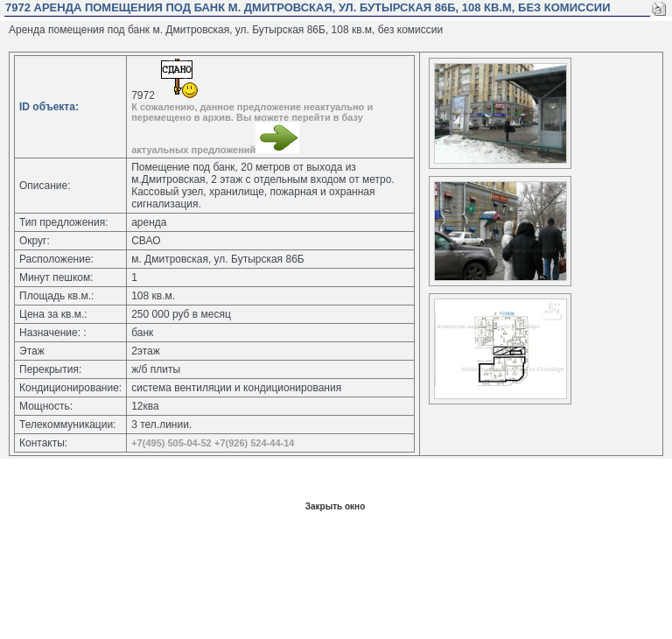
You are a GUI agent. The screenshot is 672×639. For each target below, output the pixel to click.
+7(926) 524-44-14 (254, 443)
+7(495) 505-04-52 (171, 443)
